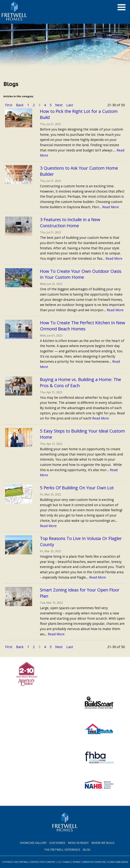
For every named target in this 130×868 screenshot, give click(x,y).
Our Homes (57, 843)
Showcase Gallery (33, 843)
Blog (87, 850)
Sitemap (77, 862)
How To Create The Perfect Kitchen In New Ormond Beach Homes (83, 326)
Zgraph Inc (100, 862)
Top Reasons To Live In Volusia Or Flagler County (81, 541)
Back (20, 105)
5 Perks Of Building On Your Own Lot (77, 488)
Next (59, 105)
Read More (111, 207)
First (9, 105)
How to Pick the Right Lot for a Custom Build (79, 114)
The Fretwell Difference (62, 850)
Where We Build (103, 843)
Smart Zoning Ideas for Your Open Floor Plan (80, 593)
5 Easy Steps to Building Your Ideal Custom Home (82, 434)
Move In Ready (78, 843)
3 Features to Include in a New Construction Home (70, 223)
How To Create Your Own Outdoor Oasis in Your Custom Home (81, 274)
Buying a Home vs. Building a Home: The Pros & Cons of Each (80, 383)
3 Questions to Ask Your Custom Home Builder (79, 171)
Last (70, 105)
